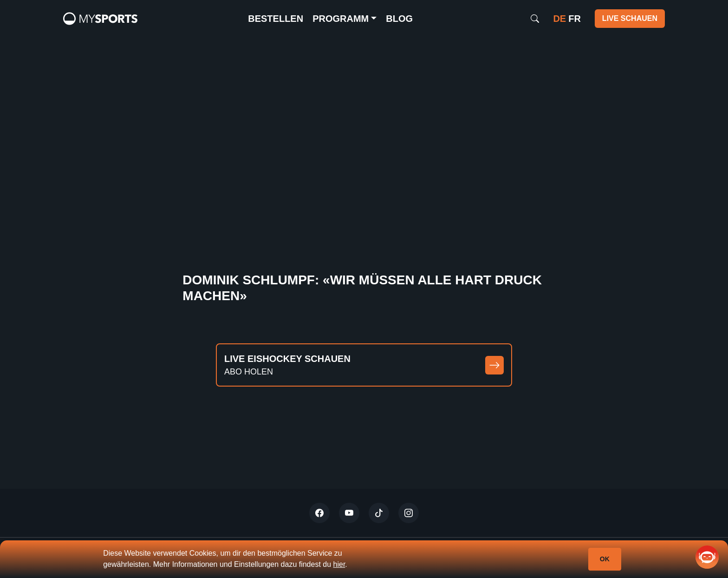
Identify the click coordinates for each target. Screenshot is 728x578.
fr (575, 19)
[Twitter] (319, 513)
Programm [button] (341, 19)
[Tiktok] (379, 513)
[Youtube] (349, 513)
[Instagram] (409, 513)
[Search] (535, 19)
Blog (399, 19)
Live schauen (630, 18)
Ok (605, 559)
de (559, 19)
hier (339, 564)
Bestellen (276, 19)
